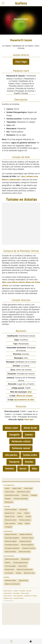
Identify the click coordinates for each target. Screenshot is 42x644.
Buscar (23, 469)
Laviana (29, 176)
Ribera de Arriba (33, 282)
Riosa (6, 285)
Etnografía (14, 435)
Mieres (5, 180)
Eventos (29, 435)
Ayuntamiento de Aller (24, 400)
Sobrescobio (15, 180)
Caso (23, 176)
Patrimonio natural (21, 448)
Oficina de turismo (24, 396)
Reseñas (29, 462)
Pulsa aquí (29, 419)
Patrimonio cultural (21, 441)
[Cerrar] (3, 3)
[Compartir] (11, 641)
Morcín (22, 282)
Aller (4, 282)
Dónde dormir (30, 428)
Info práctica (11, 455)
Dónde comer (12, 428)
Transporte (14, 462)
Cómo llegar (21, 62)
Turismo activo (30, 455)
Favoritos (10, 469)
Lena (36, 176)
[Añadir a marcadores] (31, 641)
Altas (34, 469)
